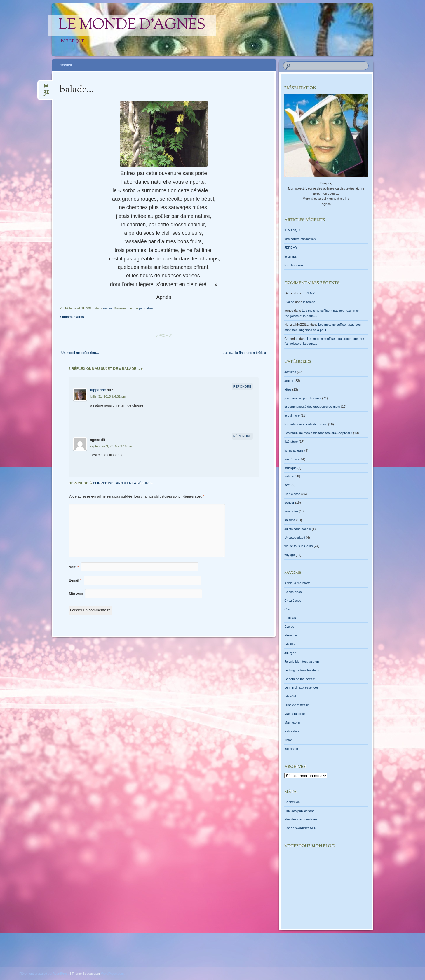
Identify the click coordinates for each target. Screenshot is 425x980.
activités (290, 372)
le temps (290, 256)
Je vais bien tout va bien (302, 661)
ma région (291, 459)
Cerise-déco (293, 592)
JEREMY (291, 248)
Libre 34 (290, 696)
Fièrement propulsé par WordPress (44, 974)
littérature (291, 442)
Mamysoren (293, 722)
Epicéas (290, 618)
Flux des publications (299, 811)
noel (287, 485)
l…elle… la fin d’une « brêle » (246, 353)
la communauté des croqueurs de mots (312, 407)
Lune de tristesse (297, 705)
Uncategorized (295, 538)
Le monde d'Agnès (132, 25)
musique (290, 468)
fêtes (288, 389)
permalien (146, 308)
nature (108, 308)
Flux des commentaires (301, 819)
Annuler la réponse (134, 483)
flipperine (98, 390)
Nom (74, 567)
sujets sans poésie (298, 529)
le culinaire (292, 415)
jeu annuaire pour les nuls (303, 398)
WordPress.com (112, 974)
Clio (287, 609)
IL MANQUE (293, 230)
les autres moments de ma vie (306, 424)
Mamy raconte (295, 714)
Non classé (292, 494)
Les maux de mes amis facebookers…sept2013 (318, 433)
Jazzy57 (290, 653)
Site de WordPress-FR (300, 828)
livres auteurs (294, 450)
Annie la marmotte (297, 583)
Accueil (66, 65)
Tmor (288, 740)
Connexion (292, 802)
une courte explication (300, 239)
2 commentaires (72, 317)
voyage (289, 555)
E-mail (75, 580)
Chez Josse (293, 601)
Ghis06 (289, 644)
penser (289, 503)
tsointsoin (291, 749)
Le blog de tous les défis (302, 670)
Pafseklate (292, 731)
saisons (290, 520)
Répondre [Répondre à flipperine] (242, 386)
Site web (76, 594)
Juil (46, 88)
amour (289, 381)
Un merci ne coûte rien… (78, 353)
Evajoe (289, 302)
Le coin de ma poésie (300, 679)
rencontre (291, 511)
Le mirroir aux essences (301, 687)
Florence (291, 635)
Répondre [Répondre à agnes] (242, 436)
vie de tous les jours (298, 546)
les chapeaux (294, 265)
